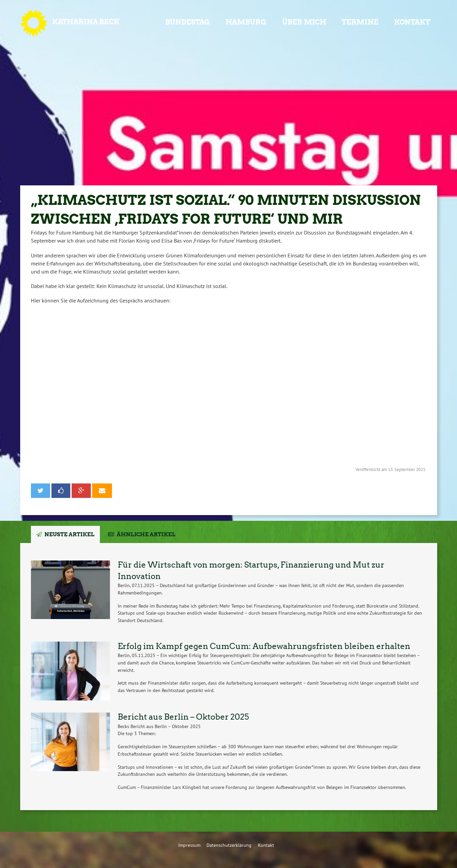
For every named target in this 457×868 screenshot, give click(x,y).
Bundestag (187, 22)
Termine (360, 22)
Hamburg (246, 22)
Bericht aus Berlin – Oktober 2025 (183, 717)
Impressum (189, 845)
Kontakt (412, 22)
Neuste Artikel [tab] (69, 534)
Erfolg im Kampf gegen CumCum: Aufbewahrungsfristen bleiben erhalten (264, 646)
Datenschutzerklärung (229, 845)
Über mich (304, 22)
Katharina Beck (86, 22)
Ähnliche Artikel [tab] (146, 534)
